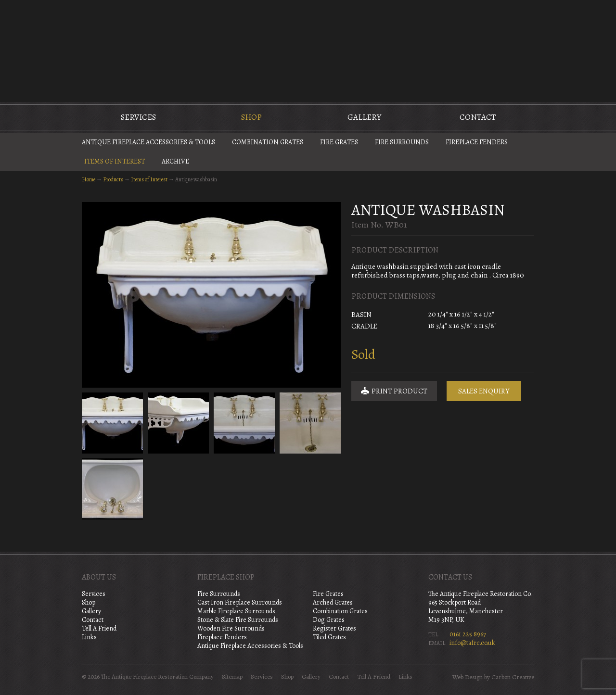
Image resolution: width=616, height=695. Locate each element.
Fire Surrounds (402, 142)
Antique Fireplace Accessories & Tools (148, 142)
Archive (175, 161)
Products (113, 179)
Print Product (394, 391)
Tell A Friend (99, 628)
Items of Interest (115, 161)
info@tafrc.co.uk (472, 643)
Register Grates (334, 628)
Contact (478, 117)
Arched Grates (333, 602)
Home (89, 179)
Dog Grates (329, 620)
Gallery (364, 117)
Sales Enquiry (484, 391)
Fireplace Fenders (477, 142)
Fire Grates (339, 142)
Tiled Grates (329, 637)
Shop (251, 117)
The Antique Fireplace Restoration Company (308, 50)
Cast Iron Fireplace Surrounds (240, 602)
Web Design (468, 677)
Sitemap (232, 677)
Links (89, 637)
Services (138, 117)
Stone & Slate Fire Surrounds (238, 620)
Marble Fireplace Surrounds (236, 611)
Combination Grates (268, 142)
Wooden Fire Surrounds (231, 628)
